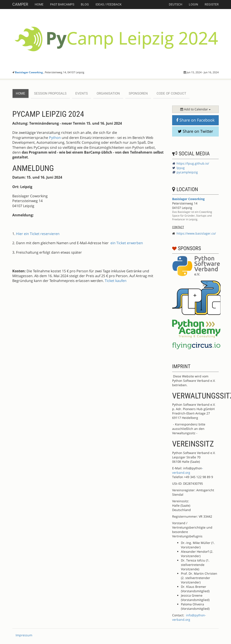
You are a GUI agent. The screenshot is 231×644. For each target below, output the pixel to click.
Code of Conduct (171, 93)
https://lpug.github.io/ (193, 163)
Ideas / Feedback (109, 4)
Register (212, 4)
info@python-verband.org (189, 617)
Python (55, 138)
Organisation (108, 93)
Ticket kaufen (116, 281)
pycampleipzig (187, 172)
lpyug (181, 168)
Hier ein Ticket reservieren (38, 234)
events (82, 93)
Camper (20, 4)
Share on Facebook (195, 120)
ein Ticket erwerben (127, 243)
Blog (85, 4)
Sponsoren (138, 93)
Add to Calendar (195, 109)
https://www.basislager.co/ (196, 233)
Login (193, 4)
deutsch (176, 4)
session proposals (50, 93)
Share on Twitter (195, 131)
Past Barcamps (62, 4)
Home (39, 4)
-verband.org (188, 470)
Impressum (24, 635)
